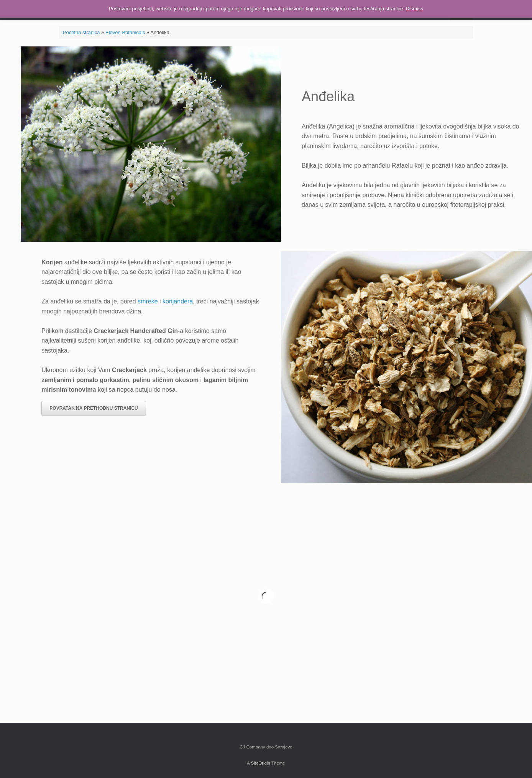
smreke (149, 301)
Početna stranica (81, 32)
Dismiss (415, 9)
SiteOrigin (260, 763)
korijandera (178, 301)
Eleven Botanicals (125, 32)
